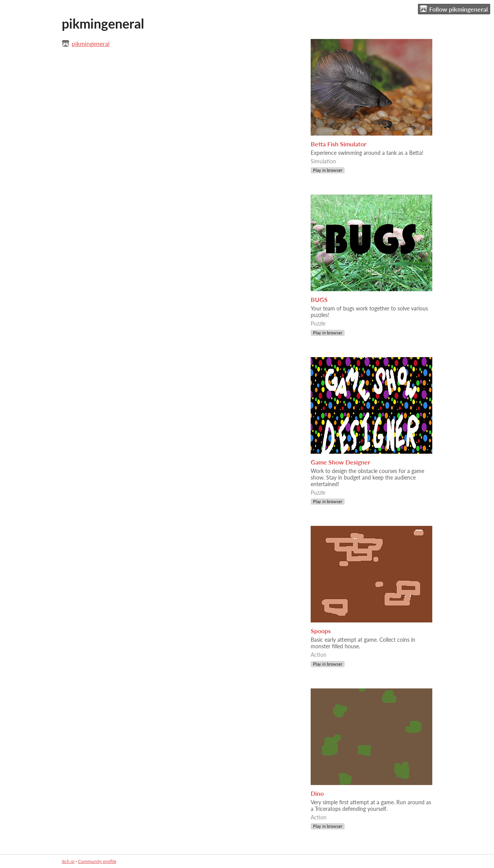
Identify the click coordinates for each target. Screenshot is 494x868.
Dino (317, 793)
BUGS (319, 299)
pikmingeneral (91, 43)
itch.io (68, 861)
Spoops (321, 631)
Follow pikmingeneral (454, 9)
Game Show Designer (340, 462)
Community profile (97, 861)
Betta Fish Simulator (338, 144)
